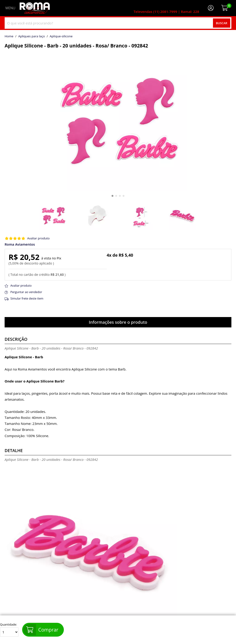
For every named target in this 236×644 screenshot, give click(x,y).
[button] (112, 196)
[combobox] (118, 23)
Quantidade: (9, 630)
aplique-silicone (61, 36)
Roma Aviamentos (20, 244)
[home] (35, 8)
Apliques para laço (31, 36)
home (9, 36)
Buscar (222, 23)
